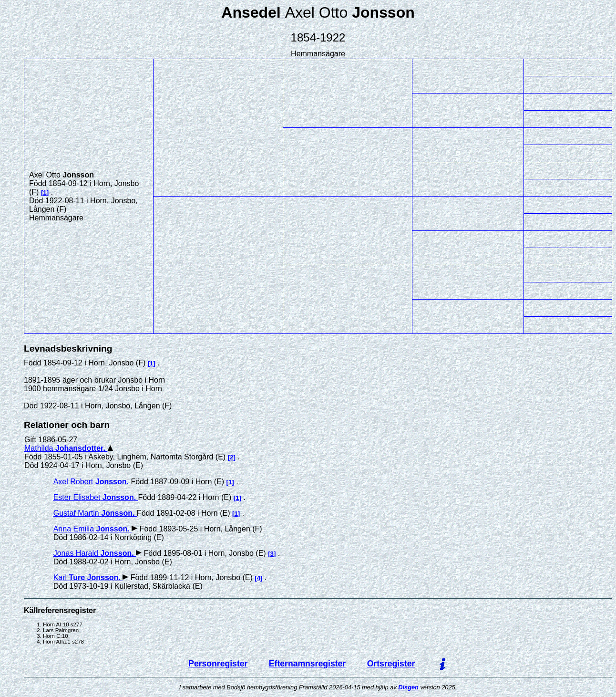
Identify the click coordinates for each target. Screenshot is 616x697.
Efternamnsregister (307, 664)
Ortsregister (391, 664)
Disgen (408, 687)
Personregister (218, 664)
